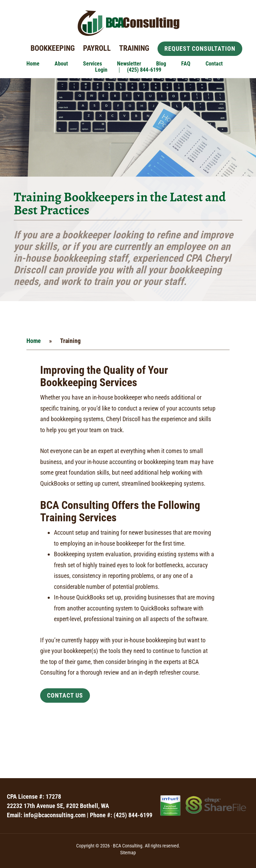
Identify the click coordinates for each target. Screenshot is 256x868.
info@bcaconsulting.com (55, 815)
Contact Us (65, 695)
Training (134, 48)
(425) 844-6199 (133, 815)
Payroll (97, 48)
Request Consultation (200, 49)
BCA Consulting (128, 23)
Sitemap (128, 853)
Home (34, 341)
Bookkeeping (53, 48)
